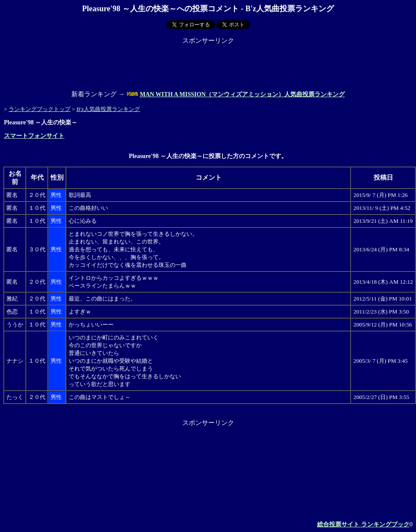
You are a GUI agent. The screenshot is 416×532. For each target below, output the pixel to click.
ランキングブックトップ (40, 109)
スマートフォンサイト (34, 136)
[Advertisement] (208, 64)
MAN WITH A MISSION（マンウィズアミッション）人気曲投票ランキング (242, 94)
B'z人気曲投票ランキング (108, 109)
